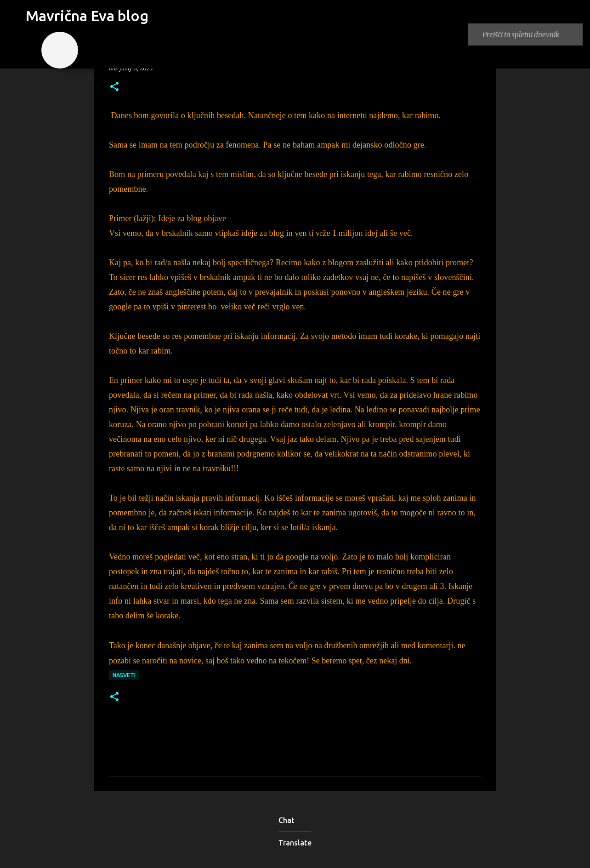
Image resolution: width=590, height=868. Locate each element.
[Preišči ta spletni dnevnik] (531, 34)
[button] (114, 87)
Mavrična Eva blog (87, 16)
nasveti (124, 675)
